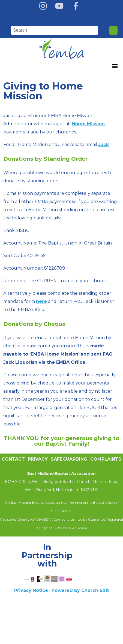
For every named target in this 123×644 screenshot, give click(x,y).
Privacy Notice (31, 590)
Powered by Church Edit (80, 590)
